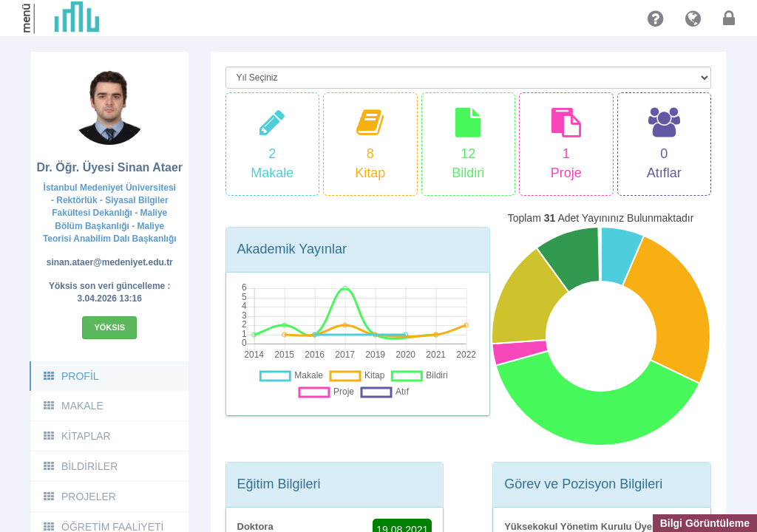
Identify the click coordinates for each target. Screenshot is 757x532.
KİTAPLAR (77, 436)
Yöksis (109, 327)
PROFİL (71, 376)
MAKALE (73, 406)
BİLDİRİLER (80, 466)
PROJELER (79, 497)
